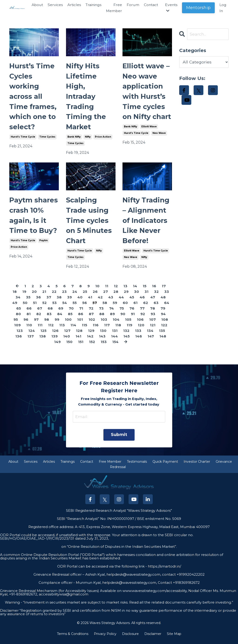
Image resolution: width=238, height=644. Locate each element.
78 (153, 312)
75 (122, 312)
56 (85, 307)
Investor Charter (197, 466)
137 (31, 340)
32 (156, 296)
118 (118, 329)
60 (125, 307)
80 (18, 318)
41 (90, 301)
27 (106, 296)
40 (80, 301)
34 (18, 301)
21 (44, 296)
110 (29, 329)
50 (25, 307)
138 (43, 340)
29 (126, 296)
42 (100, 301)
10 (97, 290)
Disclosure (130, 638)
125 (43, 335)
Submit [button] (119, 439)
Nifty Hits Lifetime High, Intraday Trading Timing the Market (86, 97)
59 (115, 307)
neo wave (159, 145)
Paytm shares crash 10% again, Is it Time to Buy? (34, 218)
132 (126, 335)
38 (59, 301)
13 (125, 290)
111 (40, 329)
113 (62, 329)
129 (91, 335)
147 (151, 340)
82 (39, 318)
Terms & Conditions (73, 638)
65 (19, 312)
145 (127, 340)
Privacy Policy (105, 638)
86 (81, 318)
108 (165, 323)
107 (152, 323)
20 (34, 296)
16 (154, 290)
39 (69, 301)
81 (29, 318)
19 (24, 296)
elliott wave (149, 139)
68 (50, 312)
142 (90, 340)
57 (95, 307)
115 (84, 329)
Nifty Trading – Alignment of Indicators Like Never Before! (146, 223)
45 (132, 301)
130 (103, 335)
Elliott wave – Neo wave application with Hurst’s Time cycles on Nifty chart (147, 97)
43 (111, 301)
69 (61, 312)
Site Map (174, 638)
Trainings (92, 5)
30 (137, 296)
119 (129, 329)
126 (55, 335)
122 (164, 329)
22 (54, 296)
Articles (72, 5)
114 (73, 329)
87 (91, 318)
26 (95, 296)
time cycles (47, 139)
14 (135, 290)
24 (75, 296)
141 (78, 340)
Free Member (113, 8)
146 (139, 340)
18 (15, 296)
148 (163, 340)
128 (79, 335)
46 (142, 301)
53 (55, 307)
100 (68, 323)
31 (147, 296)
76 (132, 312)
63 (156, 307)
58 (105, 307)
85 (70, 318)
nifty (88, 139)
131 (115, 335)
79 (163, 312)
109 (17, 329)
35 (28, 301)
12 (116, 290)
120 (141, 329)
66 (29, 312)
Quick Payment (165, 466)
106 (140, 323)
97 (36, 323)
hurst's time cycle (23, 139)
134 (150, 335)
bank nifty (74, 139)
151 (81, 346)
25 (85, 296)
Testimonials (137, 466)
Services (53, 5)
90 (123, 318)
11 (107, 290)
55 (75, 307)
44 (121, 301)
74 (112, 312)
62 (146, 307)
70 (71, 312)
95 (16, 323)
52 (45, 307)
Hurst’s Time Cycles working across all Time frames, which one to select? (33, 97)
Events (171, 8)
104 (116, 323)
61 (136, 307)
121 (153, 329)
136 (19, 340)
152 (92, 346)
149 (57, 346)
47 (153, 301)
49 (15, 307)
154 (115, 346)
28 (116, 296)
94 (163, 318)
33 (167, 296)
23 (64, 296)
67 (40, 312)
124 (32, 335)
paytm (43, 244)
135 (162, 335)
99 (57, 323)
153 (104, 346)
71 (81, 312)
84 (60, 318)
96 (26, 323)
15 (145, 290)
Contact (150, 5)
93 (153, 318)
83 (49, 318)
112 (51, 329)
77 (142, 312)
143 (102, 340)
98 (47, 323)
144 (114, 340)
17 (164, 290)
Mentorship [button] (198, 8)
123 (20, 335)
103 (104, 323)
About (35, 5)
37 (49, 301)
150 (69, 346)
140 (67, 340)
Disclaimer (153, 638)
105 (128, 323)
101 (80, 323)
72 (91, 312)
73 (101, 312)
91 (133, 318)
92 (143, 318)
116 (96, 329)
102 (92, 323)
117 (107, 329)
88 (102, 318)
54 (65, 307)
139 (55, 340)
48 (163, 301)
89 (112, 318)
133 (138, 335)
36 (38, 301)
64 (167, 307)
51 (35, 307)
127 (67, 335)
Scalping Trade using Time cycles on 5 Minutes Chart (89, 223)
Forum (132, 5)
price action (103, 139)
